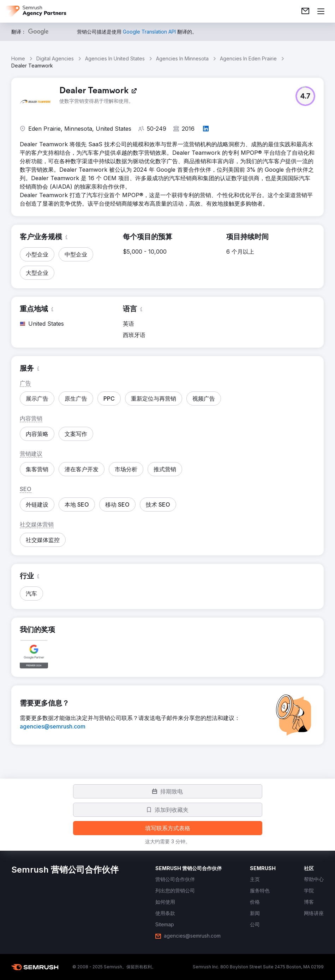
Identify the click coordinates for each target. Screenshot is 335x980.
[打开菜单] (321, 11)
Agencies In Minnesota (182, 58)
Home (18, 58)
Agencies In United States (115, 58)
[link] (305, 11)
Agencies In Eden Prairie (248, 58)
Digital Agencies (55, 58)
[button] (305, 96)
